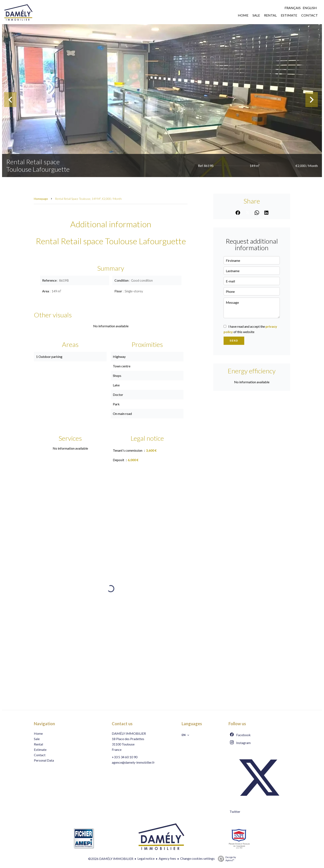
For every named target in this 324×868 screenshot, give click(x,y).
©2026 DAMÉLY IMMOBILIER (111, 859)
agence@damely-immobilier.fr (133, 762)
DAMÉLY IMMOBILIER (129, 733)
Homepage (41, 199)
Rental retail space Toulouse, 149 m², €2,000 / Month (88, 199)
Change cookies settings (197, 858)
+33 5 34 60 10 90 (125, 757)
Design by (226, 859)
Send (234, 341)
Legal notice (146, 858)
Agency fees (167, 858)
